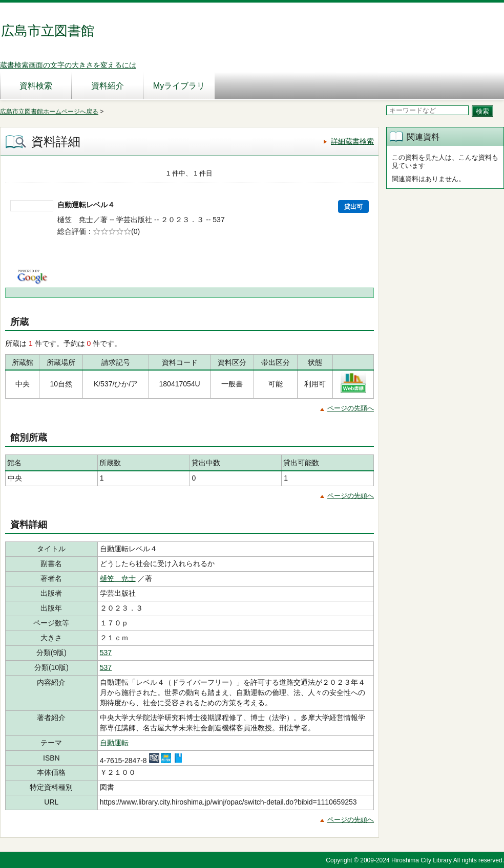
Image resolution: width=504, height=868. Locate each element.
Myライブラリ (179, 86)
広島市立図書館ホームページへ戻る (49, 112)
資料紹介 (108, 86)
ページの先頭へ (351, 408)
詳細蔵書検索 (352, 141)
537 (106, 653)
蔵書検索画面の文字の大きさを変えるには (68, 65)
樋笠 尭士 (118, 578)
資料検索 (36, 86)
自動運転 (114, 743)
